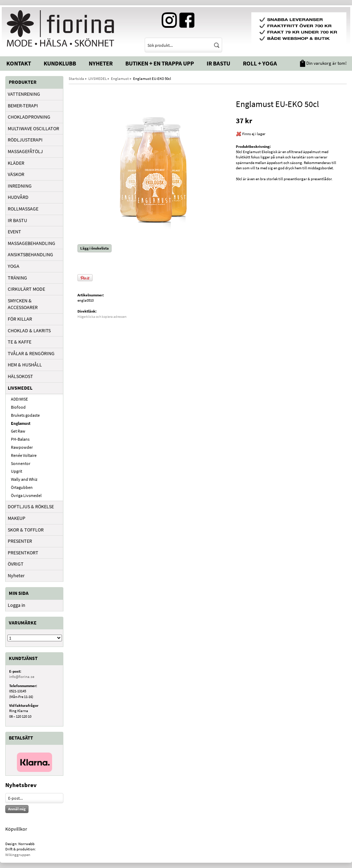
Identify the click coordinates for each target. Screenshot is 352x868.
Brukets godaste (25, 415)
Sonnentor (21, 463)
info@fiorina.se (22, 677)
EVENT (14, 232)
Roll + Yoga (260, 63)
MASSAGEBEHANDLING (32, 243)
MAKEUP (17, 518)
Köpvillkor (16, 829)
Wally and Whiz (24, 479)
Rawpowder (22, 447)
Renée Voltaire (24, 455)
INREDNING (20, 186)
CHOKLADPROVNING (29, 117)
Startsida (76, 78)
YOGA (14, 266)
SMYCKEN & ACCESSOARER (23, 304)
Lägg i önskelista (95, 248)
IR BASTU (17, 220)
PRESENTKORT (23, 553)
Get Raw (18, 431)
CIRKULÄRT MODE (26, 289)
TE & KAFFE (20, 342)
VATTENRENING (24, 94)
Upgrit (17, 471)
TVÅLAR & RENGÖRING (31, 353)
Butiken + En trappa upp (160, 63)
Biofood (18, 407)
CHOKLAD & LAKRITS (29, 331)
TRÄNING (17, 278)
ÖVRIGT (16, 564)
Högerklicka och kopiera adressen (102, 317)
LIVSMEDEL (20, 388)
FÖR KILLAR (20, 319)
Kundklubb (60, 63)
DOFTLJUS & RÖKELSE (31, 507)
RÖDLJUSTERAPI (25, 140)
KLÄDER (16, 163)
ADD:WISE (19, 399)
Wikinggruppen (18, 855)
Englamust (21, 423)
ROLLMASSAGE (23, 209)
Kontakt (19, 63)
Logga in (17, 605)
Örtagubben (22, 487)
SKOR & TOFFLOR (26, 530)
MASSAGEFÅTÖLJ (25, 151)
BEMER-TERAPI (23, 106)
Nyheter (101, 63)
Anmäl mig (17, 809)
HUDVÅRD (18, 197)
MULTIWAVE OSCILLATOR (33, 128)
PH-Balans (20, 439)
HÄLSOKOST (20, 376)
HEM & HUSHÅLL (25, 365)
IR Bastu (218, 63)
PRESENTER (20, 541)
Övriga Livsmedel (26, 495)
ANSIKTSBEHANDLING (30, 254)
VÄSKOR (16, 174)
